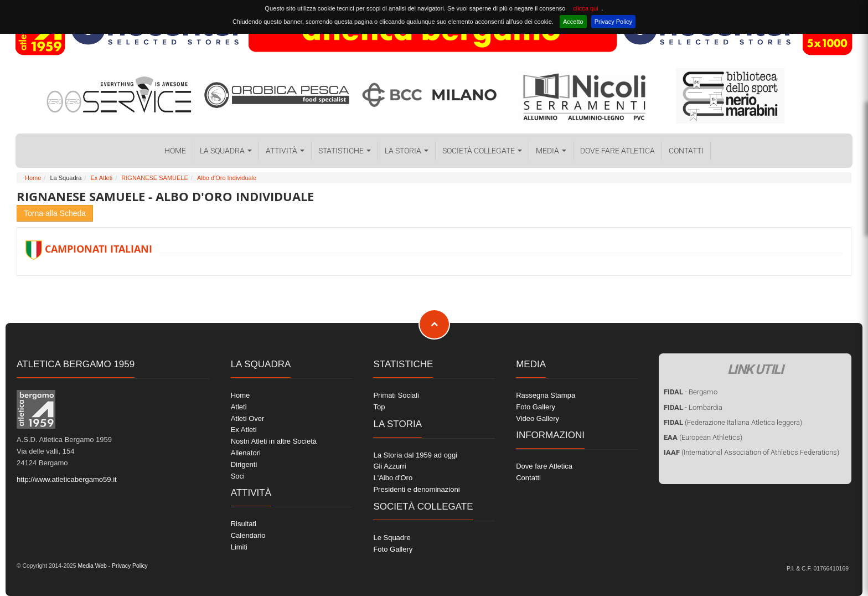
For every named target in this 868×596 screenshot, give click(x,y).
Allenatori (246, 453)
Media (551, 151)
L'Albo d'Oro (393, 478)
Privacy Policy (613, 22)
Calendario (248, 535)
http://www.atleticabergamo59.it (67, 479)
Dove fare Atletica (618, 151)
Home (175, 151)
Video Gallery (538, 418)
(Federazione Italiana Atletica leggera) (733, 422)
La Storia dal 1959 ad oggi (415, 455)
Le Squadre (392, 538)
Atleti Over (248, 418)
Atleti (239, 407)
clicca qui (585, 8)
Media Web (92, 566)
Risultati (244, 524)
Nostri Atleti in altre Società (274, 441)
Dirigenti (244, 464)
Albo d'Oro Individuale (227, 178)
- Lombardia (693, 407)
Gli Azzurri (389, 466)
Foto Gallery (393, 549)
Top (379, 407)
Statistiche (345, 151)
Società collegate (482, 151)
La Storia (407, 151)
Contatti (686, 151)
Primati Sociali (396, 395)
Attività (285, 151)
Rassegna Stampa (546, 395)
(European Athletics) (703, 437)
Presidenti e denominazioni (416, 489)
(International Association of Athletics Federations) (751, 452)
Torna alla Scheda (55, 213)
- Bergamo (691, 392)
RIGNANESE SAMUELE (154, 178)
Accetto (573, 22)
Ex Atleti (101, 178)
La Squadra (226, 151)
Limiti (239, 547)
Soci (238, 476)
